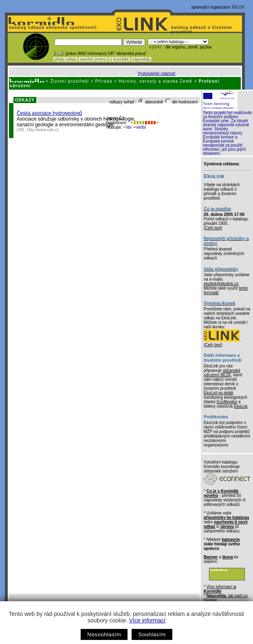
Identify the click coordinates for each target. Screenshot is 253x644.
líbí (128, 127)
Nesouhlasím (104, 634)
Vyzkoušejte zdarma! (156, 74)
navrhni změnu (93, 59)
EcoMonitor (227, 402)
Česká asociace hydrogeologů (49, 113)
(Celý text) (213, 228)
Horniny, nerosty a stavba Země (155, 81)
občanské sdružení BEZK (222, 373)
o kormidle (119, 59)
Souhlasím (152, 634)
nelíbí (139, 127)
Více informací (147, 620)
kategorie (231, 540)
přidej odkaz (65, 59)
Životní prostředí (69, 81)
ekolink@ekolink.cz (221, 284)
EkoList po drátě (218, 393)
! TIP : (59, 54)
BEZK (239, 7)
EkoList (241, 406)
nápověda (141, 59)
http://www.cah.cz (43, 130)
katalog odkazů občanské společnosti (52, 27)
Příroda (104, 81)
